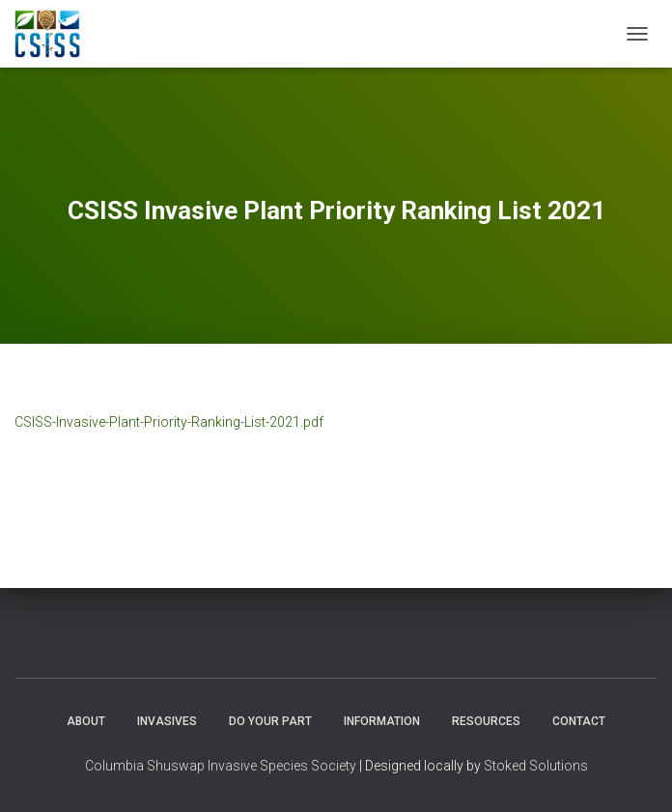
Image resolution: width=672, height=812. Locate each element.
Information (382, 721)
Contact (579, 721)
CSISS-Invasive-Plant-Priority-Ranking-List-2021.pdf (169, 422)
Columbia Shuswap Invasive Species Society (221, 766)
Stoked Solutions (536, 766)
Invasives (167, 721)
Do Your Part (270, 721)
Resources (486, 721)
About (86, 721)
